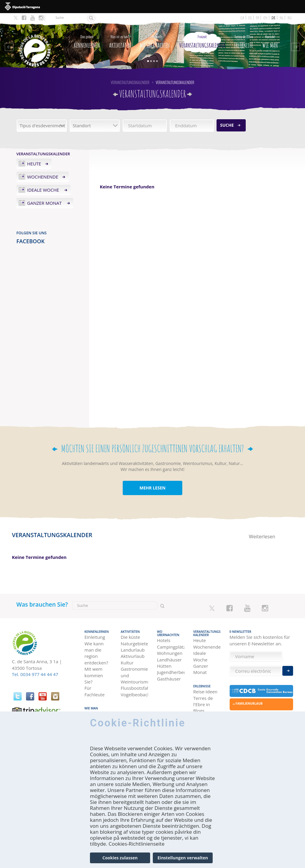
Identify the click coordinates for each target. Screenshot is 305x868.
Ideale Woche (44, 190)
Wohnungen (170, 653)
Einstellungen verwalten (183, 858)
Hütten (164, 666)
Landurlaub (133, 650)
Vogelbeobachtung (134, 695)
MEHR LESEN (152, 488)
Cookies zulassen (120, 858)
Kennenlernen (87, 40)
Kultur (127, 663)
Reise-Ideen (205, 692)
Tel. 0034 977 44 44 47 (35, 674)
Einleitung (95, 637)
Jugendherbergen (171, 672)
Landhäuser (169, 660)
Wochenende (43, 177)
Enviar (288, 671)
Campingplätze (171, 647)
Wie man (270, 40)
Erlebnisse (244, 40)
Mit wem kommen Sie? (94, 675)
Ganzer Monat (45, 203)
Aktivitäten (120, 40)
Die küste (130, 637)
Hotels (164, 640)
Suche (227, 125)
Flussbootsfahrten (134, 688)
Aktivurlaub (133, 656)
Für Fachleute (95, 691)
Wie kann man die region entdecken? (97, 653)
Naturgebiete (134, 644)
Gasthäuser (169, 679)
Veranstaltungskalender (202, 40)
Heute (34, 164)
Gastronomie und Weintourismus (134, 675)
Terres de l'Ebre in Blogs (203, 705)
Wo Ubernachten (155, 40)
